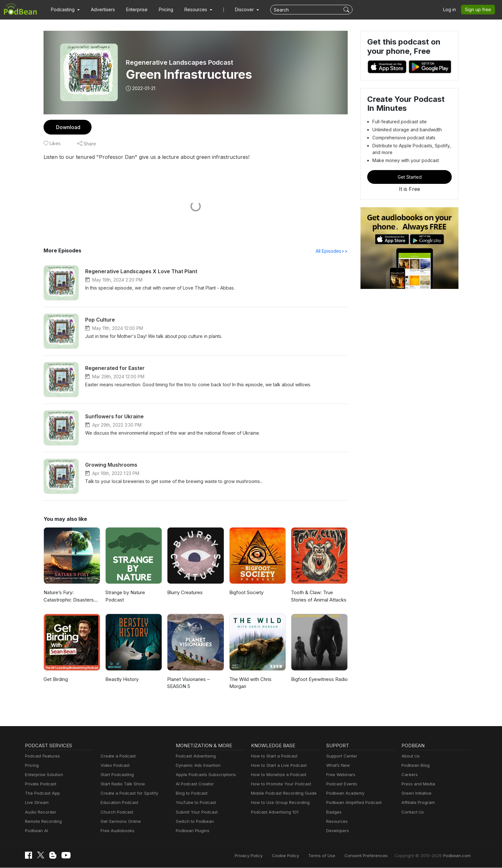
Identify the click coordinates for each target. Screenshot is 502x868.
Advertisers (101, 10)
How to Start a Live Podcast (277, 766)
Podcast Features (41, 756)
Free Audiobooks (116, 831)
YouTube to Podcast (195, 803)
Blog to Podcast (190, 794)
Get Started (409, 177)
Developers (337, 831)
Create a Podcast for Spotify (127, 794)
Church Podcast (116, 812)
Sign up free (479, 10)
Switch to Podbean (193, 822)
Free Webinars (340, 775)
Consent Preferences (375, 856)
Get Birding (56, 680)
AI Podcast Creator (194, 784)
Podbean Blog (415, 766)
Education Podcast (118, 803)
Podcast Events (341, 784)
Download (67, 127)
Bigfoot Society (245, 593)
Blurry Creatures (185, 593)
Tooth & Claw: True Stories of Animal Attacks (317, 596)
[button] (65, 10)
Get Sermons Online (120, 822)
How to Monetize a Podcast (277, 775)
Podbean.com (457, 856)
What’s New (337, 766)
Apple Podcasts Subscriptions (204, 775)
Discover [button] (238, 10)
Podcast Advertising (194, 756)
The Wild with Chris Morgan (250, 683)
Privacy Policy (265, 856)
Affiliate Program (417, 803)
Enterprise (133, 10)
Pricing (162, 10)
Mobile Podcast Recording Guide (282, 794)
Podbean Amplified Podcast (352, 803)
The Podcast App (41, 794)
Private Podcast (40, 784)
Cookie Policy (300, 856)
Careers (409, 775)
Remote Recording (43, 822)
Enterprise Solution (43, 775)
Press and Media (417, 784)
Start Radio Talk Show (121, 784)
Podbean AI (36, 831)
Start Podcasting (116, 775)
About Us (410, 756)
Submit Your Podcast (195, 812)
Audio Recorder (40, 812)
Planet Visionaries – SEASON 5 (188, 683)
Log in (452, 10)
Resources (336, 822)
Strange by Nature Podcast (125, 596)
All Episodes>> (333, 251)
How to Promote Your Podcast (279, 784)
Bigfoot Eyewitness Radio (318, 680)
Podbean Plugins (192, 831)
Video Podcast (114, 766)
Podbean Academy (344, 794)
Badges (333, 812)
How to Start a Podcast (273, 756)
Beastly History (121, 680)
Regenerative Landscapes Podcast (179, 62)
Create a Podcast (117, 756)
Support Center (340, 756)
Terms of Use (334, 856)
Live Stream (36, 803)
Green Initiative (416, 794)
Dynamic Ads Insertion (197, 766)
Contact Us (412, 812)
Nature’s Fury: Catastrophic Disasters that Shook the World (68, 597)
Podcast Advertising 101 (274, 812)
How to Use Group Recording (279, 803)
